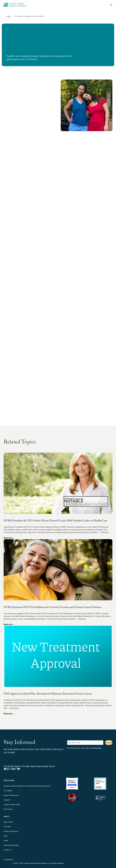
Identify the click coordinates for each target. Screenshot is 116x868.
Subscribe (109, 743)
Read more (9, 538)
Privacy (6, 860)
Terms (11, 860)
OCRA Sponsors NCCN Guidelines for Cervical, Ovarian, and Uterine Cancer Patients (53, 608)
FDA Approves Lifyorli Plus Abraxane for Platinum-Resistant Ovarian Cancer (48, 694)
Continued (104, 532)
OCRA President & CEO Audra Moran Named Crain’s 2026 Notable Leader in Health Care (55, 521)
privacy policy (97, 748)
